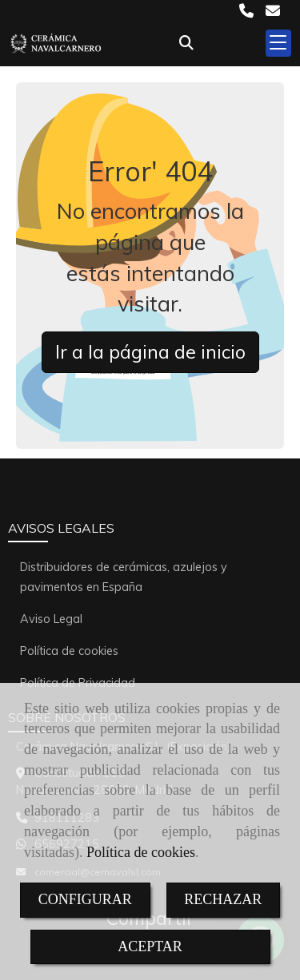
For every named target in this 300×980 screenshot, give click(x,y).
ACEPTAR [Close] (150, 946)
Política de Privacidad (78, 683)
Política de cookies (141, 852)
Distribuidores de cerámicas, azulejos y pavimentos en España (124, 577)
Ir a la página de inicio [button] (150, 352)
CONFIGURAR (85, 899)
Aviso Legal (51, 619)
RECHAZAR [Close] (223, 899)
